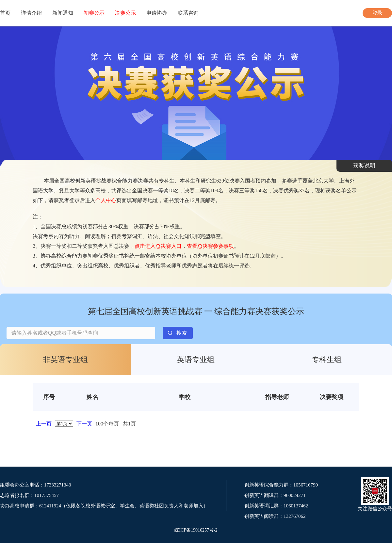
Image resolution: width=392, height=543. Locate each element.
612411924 (50, 506)
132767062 (295, 516)
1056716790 (306, 485)
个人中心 (106, 200)
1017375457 (47, 495)
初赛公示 (94, 13)
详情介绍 (31, 13)
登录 (377, 13)
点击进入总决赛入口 (158, 246)
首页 (5, 13)
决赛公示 (125, 13)
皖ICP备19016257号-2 (196, 530)
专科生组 (327, 360)
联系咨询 (188, 13)
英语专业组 (196, 360)
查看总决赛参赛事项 (210, 246)
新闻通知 (63, 13)
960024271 (295, 495)
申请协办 (157, 13)
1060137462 (296, 506)
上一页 (44, 424)
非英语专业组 (65, 360)
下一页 (84, 424)
